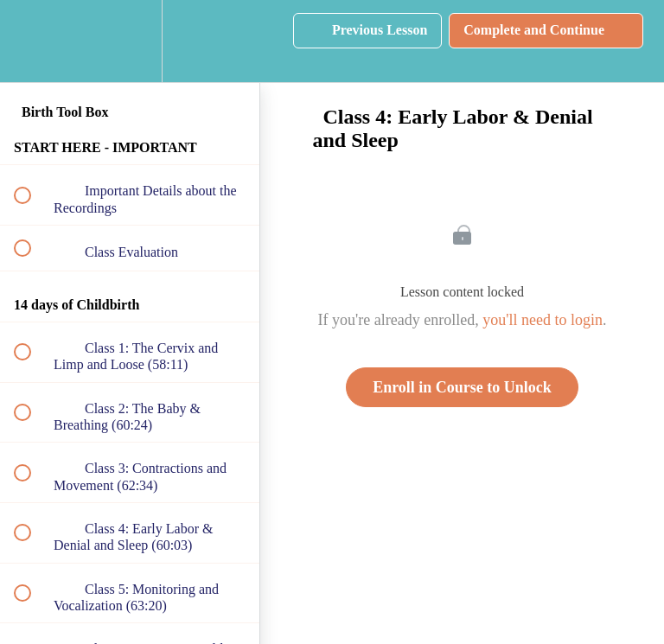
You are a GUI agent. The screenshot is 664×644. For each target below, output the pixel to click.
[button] (32, 41)
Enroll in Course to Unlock (462, 387)
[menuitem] (130, 41)
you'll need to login (543, 320)
